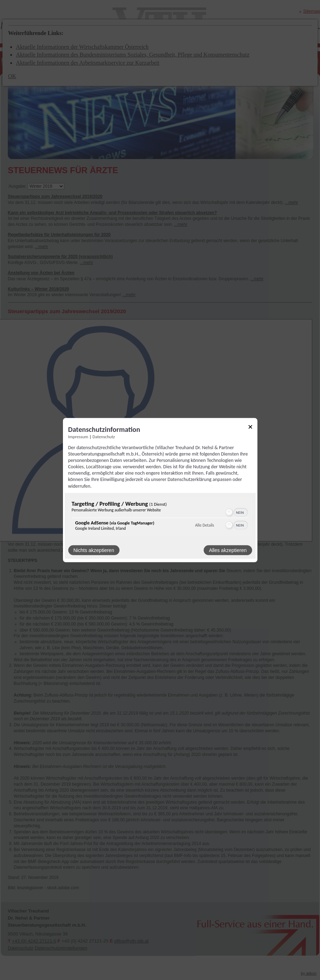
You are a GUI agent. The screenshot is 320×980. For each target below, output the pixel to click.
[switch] (236, 512)
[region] (160, 517)
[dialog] (160, 490)
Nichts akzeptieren (94, 550)
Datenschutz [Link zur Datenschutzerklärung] (104, 436)
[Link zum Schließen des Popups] (250, 428)
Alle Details (205, 525)
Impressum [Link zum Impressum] (78, 436)
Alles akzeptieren (228, 550)
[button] (229, 512)
